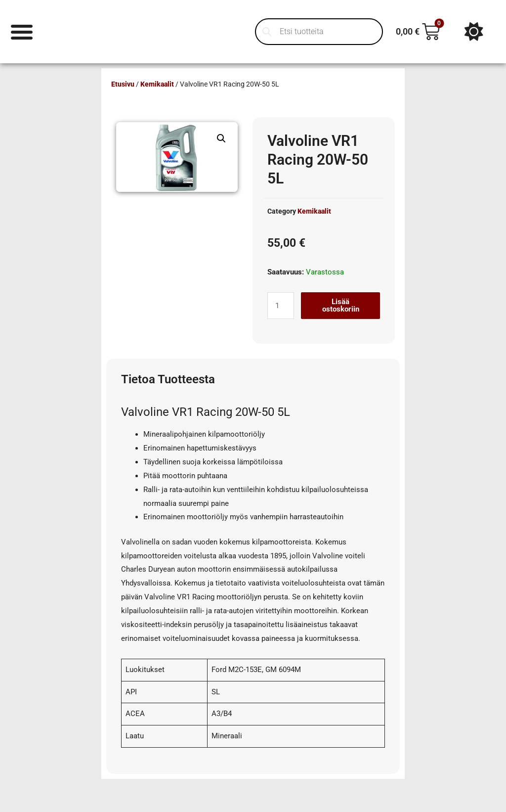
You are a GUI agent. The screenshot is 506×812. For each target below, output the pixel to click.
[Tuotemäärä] (281, 306)
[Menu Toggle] (22, 31)
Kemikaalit (157, 84)
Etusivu (123, 84)
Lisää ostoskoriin (341, 305)
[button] (221, 138)
